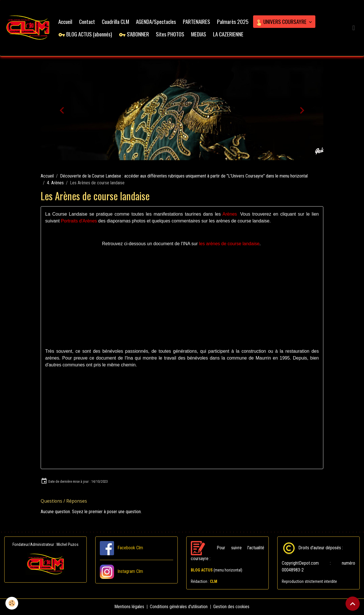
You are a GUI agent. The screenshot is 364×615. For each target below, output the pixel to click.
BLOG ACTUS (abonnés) (85, 34)
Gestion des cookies (232, 607)
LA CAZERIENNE (228, 34)
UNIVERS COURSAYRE (282, 21)
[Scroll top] (353, 604)
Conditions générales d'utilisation (179, 607)
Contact (87, 21)
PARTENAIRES (197, 21)
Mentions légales (130, 607)
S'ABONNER (134, 34)
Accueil (66, 21)
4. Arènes (55, 183)
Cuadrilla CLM (116, 21)
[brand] (28, 28)
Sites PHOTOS (170, 34)
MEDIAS (199, 34)
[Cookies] (12, 603)
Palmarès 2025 (233, 21)
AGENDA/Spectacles (156, 21)
